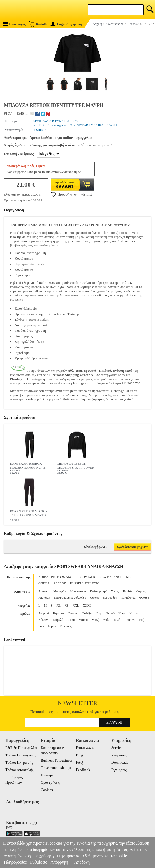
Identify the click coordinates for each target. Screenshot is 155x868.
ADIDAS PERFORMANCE (56, 577)
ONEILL (44, 583)
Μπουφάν (60, 591)
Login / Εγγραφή (66, 24)
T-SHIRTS (40, 130)
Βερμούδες (110, 598)
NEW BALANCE (111, 577)
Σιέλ (41, 626)
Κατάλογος (14, 24)
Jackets (94, 598)
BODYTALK (87, 577)
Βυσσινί (73, 613)
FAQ (79, 763)
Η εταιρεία (49, 775)
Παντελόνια (128, 598)
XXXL (87, 606)
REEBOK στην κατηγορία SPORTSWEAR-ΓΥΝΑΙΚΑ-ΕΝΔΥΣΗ (75, 125)
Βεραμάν (58, 613)
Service (117, 748)
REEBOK (60, 583)
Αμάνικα (44, 591)
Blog (79, 755)
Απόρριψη (59, 862)
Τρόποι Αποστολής (19, 770)
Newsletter (78, 703)
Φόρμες (141, 591)
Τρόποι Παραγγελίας (21, 755)
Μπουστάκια (78, 591)
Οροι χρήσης (50, 783)
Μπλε (106, 620)
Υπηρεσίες (119, 755)
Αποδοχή (82, 862)
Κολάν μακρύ (99, 591)
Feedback (83, 770)
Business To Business (57, 760)
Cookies (47, 790)
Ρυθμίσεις (38, 862)
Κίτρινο (134, 613)
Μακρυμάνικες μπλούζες (70, 598)
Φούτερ (144, 598)
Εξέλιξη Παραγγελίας (21, 748)
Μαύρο (83, 620)
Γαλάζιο (88, 613)
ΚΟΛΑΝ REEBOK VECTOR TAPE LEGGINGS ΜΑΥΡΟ (29, 513)
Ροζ (142, 620)
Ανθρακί (44, 613)
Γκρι (99, 613)
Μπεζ (95, 620)
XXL (76, 606)
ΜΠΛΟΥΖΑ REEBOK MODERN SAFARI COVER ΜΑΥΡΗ (76, 466)
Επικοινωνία (85, 748)
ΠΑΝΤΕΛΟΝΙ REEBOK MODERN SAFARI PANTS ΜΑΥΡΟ (28, 466)
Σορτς (115, 591)
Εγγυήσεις (119, 770)
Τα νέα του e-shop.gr (56, 768)
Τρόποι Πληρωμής (19, 763)
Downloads (120, 763)
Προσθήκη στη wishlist (71, 194)
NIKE (130, 577)
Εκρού (110, 613)
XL (59, 606)
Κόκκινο (44, 620)
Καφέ (122, 613)
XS (67, 606)
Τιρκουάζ (66, 626)
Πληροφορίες (15, 862)
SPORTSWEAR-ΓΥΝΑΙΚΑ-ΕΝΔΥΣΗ (58, 121)
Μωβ (117, 620)
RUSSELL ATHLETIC (85, 583)
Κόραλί (58, 620)
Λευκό (71, 620)
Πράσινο (130, 620)
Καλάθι (38, 24)
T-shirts (127, 591)
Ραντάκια (44, 598)
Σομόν (52, 626)
